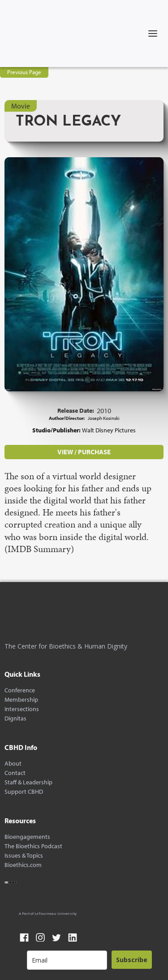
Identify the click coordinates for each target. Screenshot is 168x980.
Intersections (22, 709)
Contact (15, 773)
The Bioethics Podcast (33, 846)
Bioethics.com (23, 865)
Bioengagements (27, 837)
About (13, 764)
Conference (20, 690)
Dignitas (15, 718)
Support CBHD (24, 792)
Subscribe (132, 960)
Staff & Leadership (28, 782)
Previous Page (24, 72)
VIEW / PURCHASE (84, 452)
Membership (21, 700)
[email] (67, 960)
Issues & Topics (24, 856)
